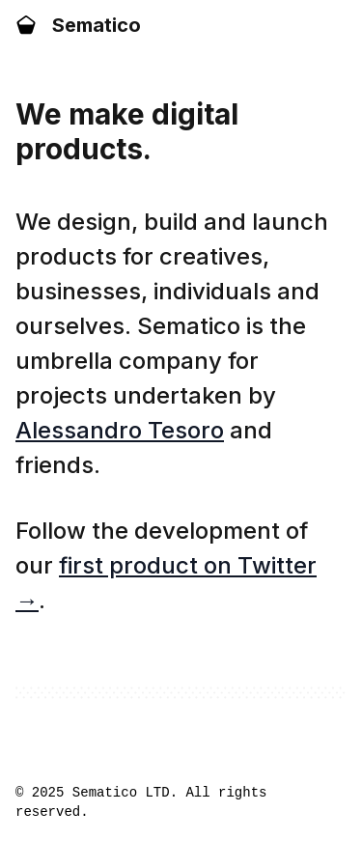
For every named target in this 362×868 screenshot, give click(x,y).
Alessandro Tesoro (120, 430)
